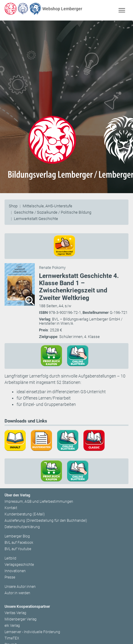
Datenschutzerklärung (22, 527)
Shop (13, 206)
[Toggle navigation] (122, 10)
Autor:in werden (17, 593)
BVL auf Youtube (18, 549)
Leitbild (10, 558)
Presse (10, 577)
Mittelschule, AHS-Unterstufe (47, 206)
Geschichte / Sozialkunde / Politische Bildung (53, 212)
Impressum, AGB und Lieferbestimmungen (39, 502)
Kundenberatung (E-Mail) (25, 514)
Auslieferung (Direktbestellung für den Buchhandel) (46, 521)
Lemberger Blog (17, 536)
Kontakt (11, 508)
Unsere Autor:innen (20, 587)
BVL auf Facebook (19, 543)
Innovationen (15, 571)
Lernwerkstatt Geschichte (36, 219)
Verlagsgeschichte (19, 565)
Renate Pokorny (52, 268)
